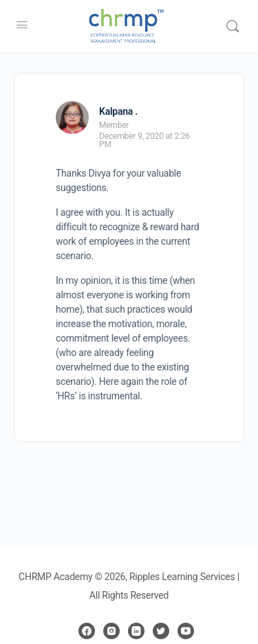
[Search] (233, 26)
